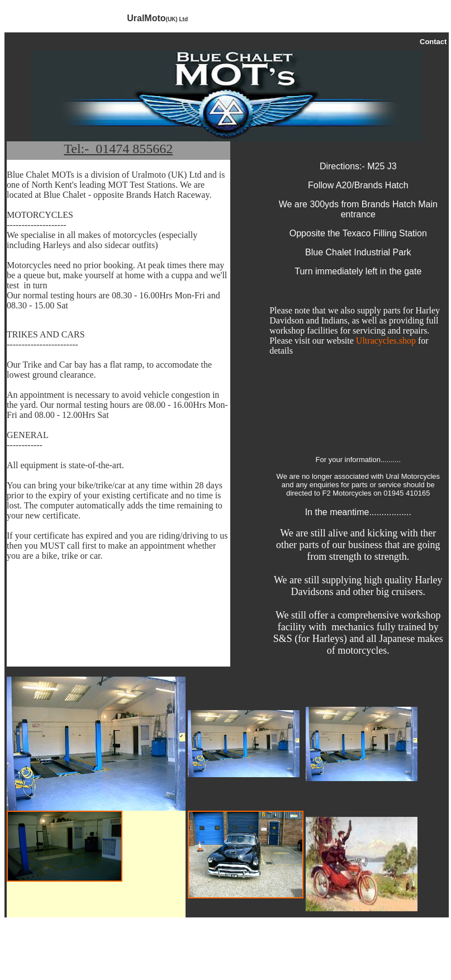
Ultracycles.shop (386, 341)
